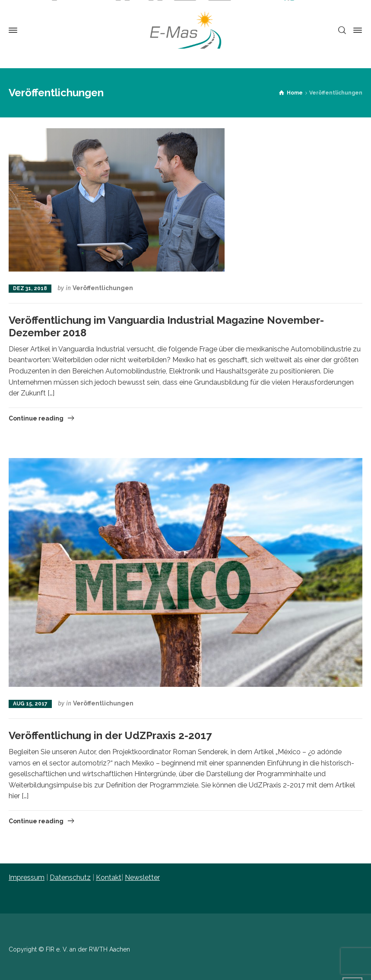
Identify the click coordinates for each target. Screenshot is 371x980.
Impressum (27, 877)
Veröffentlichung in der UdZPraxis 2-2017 (110, 735)
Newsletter (142, 877)
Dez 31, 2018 (30, 288)
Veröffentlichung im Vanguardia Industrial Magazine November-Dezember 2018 (166, 326)
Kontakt (109, 877)
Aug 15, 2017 (30, 704)
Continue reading (36, 418)
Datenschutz (70, 877)
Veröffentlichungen (103, 288)
